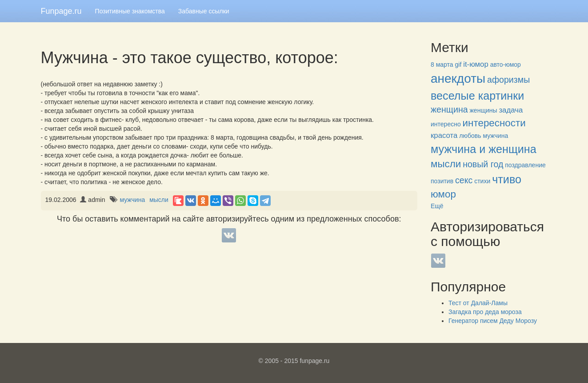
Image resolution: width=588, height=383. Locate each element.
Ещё (437, 206)
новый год (483, 164)
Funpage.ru (61, 11)
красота (444, 135)
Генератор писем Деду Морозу (493, 321)
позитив (442, 181)
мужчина (132, 200)
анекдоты (458, 79)
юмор (443, 194)
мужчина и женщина (484, 149)
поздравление (525, 165)
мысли (159, 200)
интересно (446, 124)
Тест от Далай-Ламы (478, 303)
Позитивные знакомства (130, 11)
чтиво (507, 179)
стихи (482, 181)
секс (464, 180)
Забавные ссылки (204, 11)
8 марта (442, 65)
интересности (494, 123)
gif (458, 65)
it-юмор (476, 64)
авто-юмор (506, 65)
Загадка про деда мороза (485, 312)
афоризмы (508, 80)
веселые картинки (477, 96)
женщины (484, 110)
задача (511, 110)
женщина (449, 109)
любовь (470, 136)
